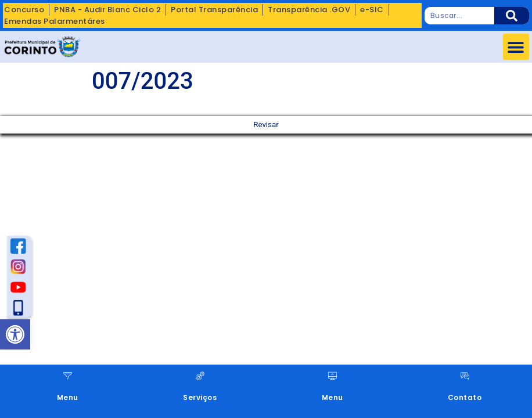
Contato (465, 397)
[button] (516, 47)
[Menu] (68, 376)
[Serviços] (200, 376)
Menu (68, 397)
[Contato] (465, 376)
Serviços (200, 397)
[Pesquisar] (512, 16)
